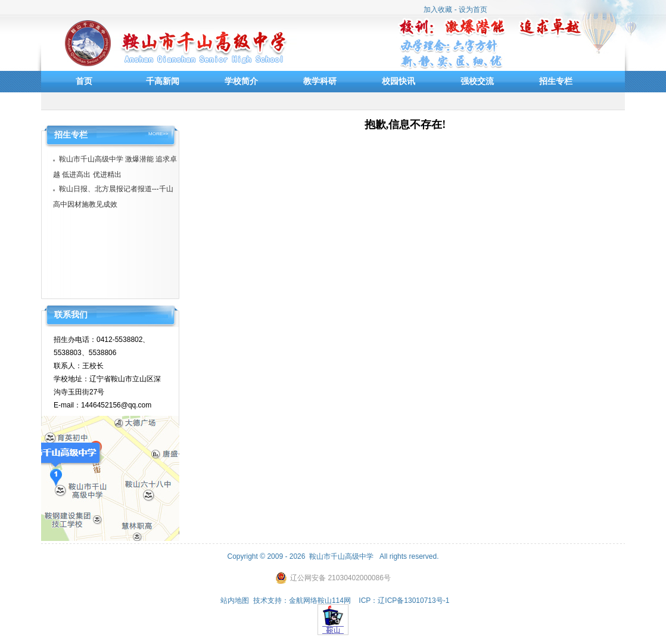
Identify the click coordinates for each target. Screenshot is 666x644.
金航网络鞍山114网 (320, 601)
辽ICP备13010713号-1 (413, 601)
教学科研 (320, 81)
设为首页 (473, 10)
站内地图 (235, 601)
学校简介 (241, 81)
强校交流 (477, 81)
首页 (84, 81)
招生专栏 (556, 81)
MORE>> (158, 134)
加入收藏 (438, 10)
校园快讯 (399, 81)
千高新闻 (163, 81)
